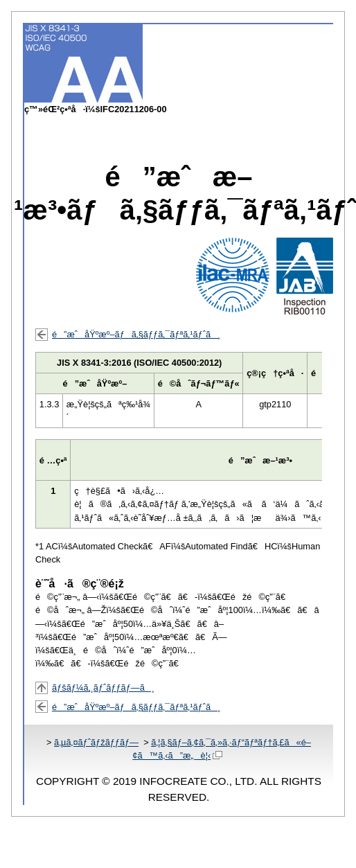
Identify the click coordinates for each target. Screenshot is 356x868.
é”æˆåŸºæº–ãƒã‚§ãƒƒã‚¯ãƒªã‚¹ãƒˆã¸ (136, 334)
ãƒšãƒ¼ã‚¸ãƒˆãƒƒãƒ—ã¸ (103, 688)
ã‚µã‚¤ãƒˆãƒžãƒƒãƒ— (96, 742)
